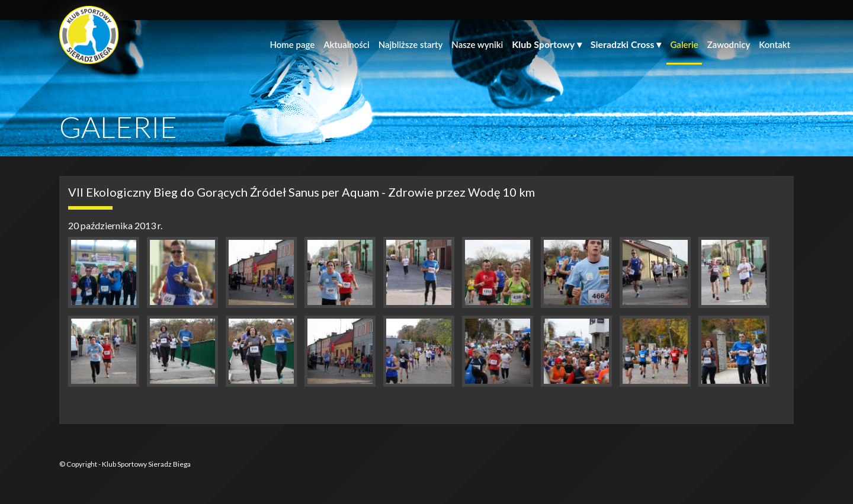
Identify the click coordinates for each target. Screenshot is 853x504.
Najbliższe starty (411, 44)
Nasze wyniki (477, 44)
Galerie (684, 44)
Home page (292, 44)
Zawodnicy (729, 44)
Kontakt (775, 44)
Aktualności (347, 44)
